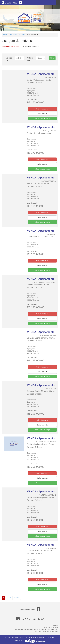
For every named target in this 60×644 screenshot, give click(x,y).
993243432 (11, 3)
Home (6, 35)
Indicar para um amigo (42, 119)
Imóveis (13, 35)
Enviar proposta (42, 114)
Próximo (17, 598)
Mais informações (42, 109)
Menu (58, 2)
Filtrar (52, 58)
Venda (22, 35)
